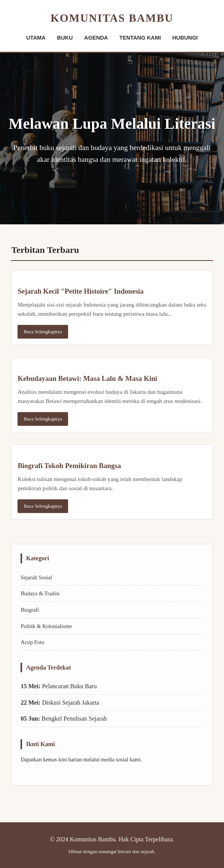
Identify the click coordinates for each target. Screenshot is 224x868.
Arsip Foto (32, 642)
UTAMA (36, 38)
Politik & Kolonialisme (46, 626)
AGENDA (96, 38)
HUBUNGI (185, 38)
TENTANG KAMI (140, 38)
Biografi (30, 610)
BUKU (65, 38)
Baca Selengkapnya (43, 332)
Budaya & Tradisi (40, 593)
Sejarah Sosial (36, 577)
